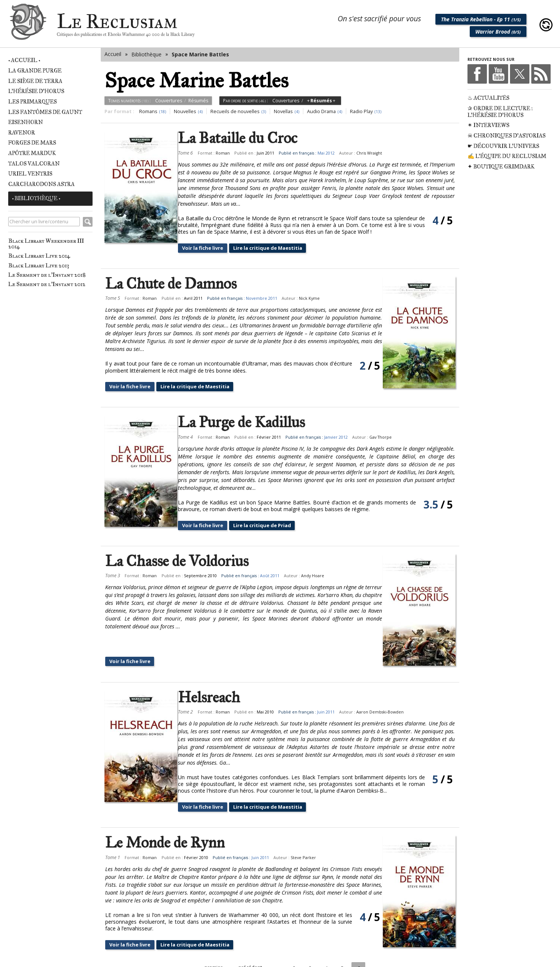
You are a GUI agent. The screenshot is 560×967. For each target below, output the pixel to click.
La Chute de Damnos (171, 284)
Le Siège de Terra (35, 81)
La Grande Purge (35, 71)
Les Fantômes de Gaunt (45, 112)
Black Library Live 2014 (39, 256)
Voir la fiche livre (212, 248)
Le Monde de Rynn (165, 816)
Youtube (498, 74)
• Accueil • (24, 60)
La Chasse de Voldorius (177, 561)
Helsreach (216, 671)
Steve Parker (303, 831)
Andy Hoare (313, 576)
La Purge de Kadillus (249, 422)
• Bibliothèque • (36, 198)
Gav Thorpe (388, 437)
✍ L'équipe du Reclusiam (507, 156)
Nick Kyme (309, 298)
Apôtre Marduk (32, 153)
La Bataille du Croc (245, 138)
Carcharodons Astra (41, 184)
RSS (541, 74)
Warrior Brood (498, 32)
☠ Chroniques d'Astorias (506, 136)
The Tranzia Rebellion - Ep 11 (481, 19)
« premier (210, 941)
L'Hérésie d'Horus (36, 91)
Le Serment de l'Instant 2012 (47, 284)
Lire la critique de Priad (276, 525)
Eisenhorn (26, 122)
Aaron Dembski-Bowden (387, 685)
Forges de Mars (32, 143)
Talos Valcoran (34, 164)
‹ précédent (248, 941)
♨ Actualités (488, 98)
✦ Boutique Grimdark (501, 167)
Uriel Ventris (30, 174)
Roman (230, 153)
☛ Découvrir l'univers (503, 146)
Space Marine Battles (200, 54)
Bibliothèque (146, 54)
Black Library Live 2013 (39, 265)
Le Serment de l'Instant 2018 (47, 275)
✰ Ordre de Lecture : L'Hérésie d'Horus (500, 112)
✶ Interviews (488, 125)
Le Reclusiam (28, 25)
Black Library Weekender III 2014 (46, 243)
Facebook (477, 74)
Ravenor (22, 133)
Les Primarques (32, 102)
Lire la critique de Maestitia (282, 248)
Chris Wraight (377, 153)
